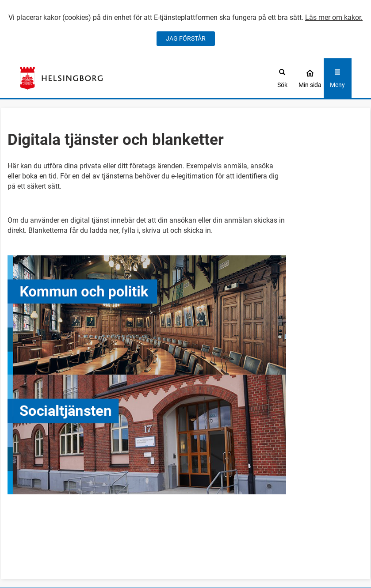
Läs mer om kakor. (334, 17)
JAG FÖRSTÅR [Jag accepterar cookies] (186, 38)
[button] (185, 315)
